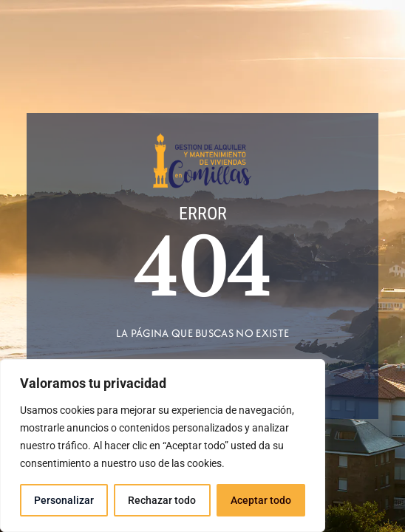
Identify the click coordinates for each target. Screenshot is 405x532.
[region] (163, 446)
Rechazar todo (162, 500)
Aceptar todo (261, 500)
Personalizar (64, 500)
